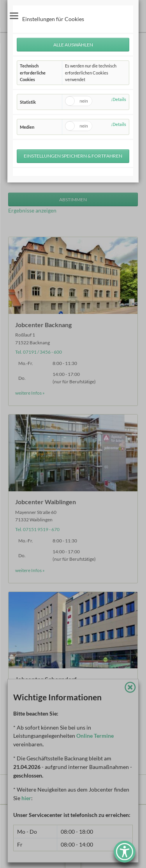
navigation (14, 16)
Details (119, 99)
